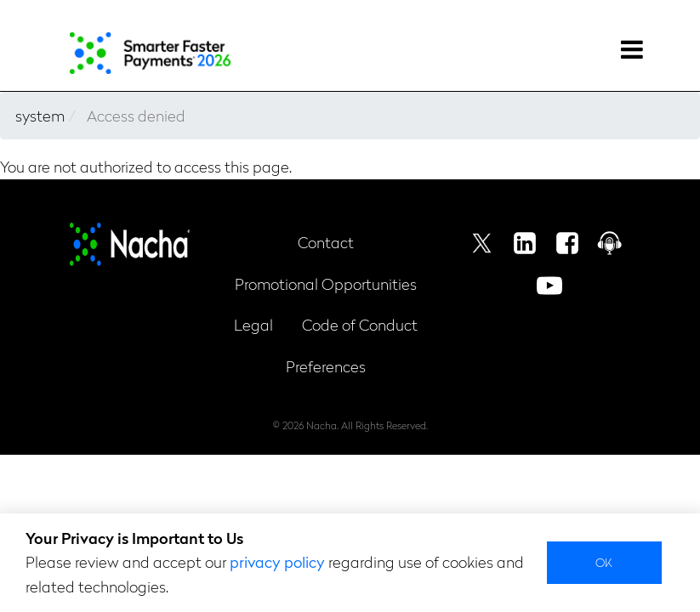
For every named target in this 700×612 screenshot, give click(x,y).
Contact (326, 242)
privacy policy (277, 561)
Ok (604, 562)
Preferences (326, 366)
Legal (253, 324)
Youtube (549, 286)
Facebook (567, 243)
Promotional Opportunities (326, 283)
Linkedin (525, 243)
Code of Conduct (360, 324)
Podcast (610, 243)
